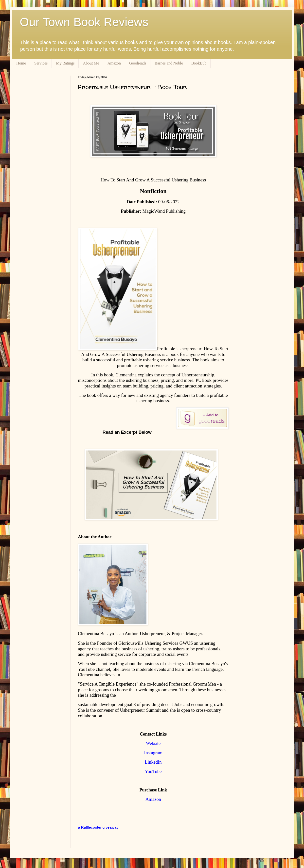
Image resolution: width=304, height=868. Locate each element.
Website (153, 743)
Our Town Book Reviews (84, 22)
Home (21, 63)
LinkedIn (153, 762)
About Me (91, 63)
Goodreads (138, 63)
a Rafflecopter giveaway (98, 827)
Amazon (114, 63)
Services (41, 63)
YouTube (153, 771)
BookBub (199, 63)
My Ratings (65, 63)
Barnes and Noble (169, 63)
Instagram (153, 753)
